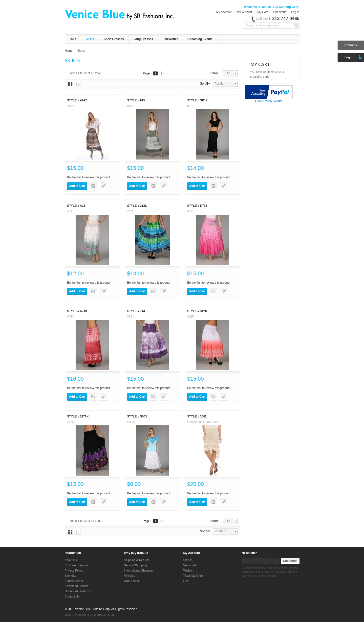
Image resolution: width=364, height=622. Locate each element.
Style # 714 (136, 311)
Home (69, 51)
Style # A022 (77, 100)
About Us (71, 560)
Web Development (77, 615)
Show (214, 73)
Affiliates (130, 576)
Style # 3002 (197, 416)
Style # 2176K (78, 416)
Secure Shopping (135, 565)
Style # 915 (136, 100)
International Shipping (138, 571)
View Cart (190, 565)
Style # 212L (137, 206)
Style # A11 (76, 206)
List (78, 84)
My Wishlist (245, 12)
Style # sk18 (197, 100)
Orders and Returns (78, 591)
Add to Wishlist (93, 186)
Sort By (205, 84)
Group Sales (132, 581)
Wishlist (188, 571)
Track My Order (194, 576)
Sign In (188, 560)
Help (186, 581)
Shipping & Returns (137, 560)
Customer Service (76, 565)
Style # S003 (137, 416)
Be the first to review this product (89, 177)
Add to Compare (103, 186)
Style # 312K (197, 311)
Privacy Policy (74, 571)
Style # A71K (77, 311)
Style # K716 (197, 206)
